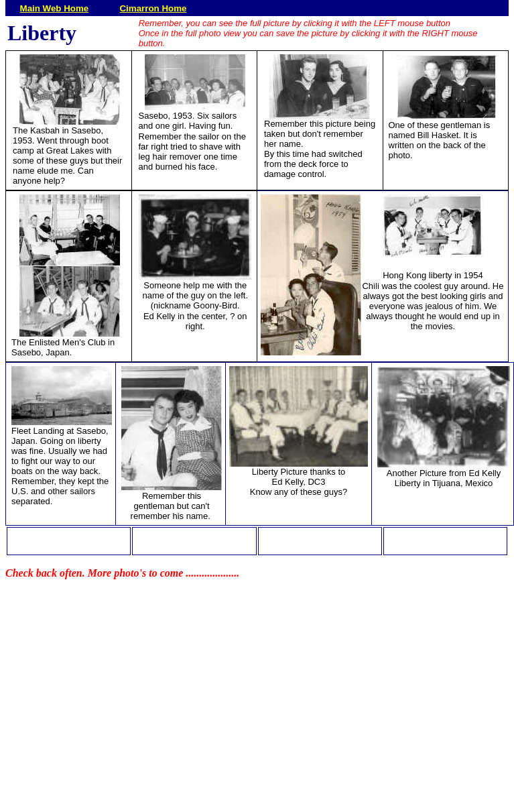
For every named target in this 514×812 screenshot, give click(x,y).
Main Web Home (55, 8)
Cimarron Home (153, 8)
